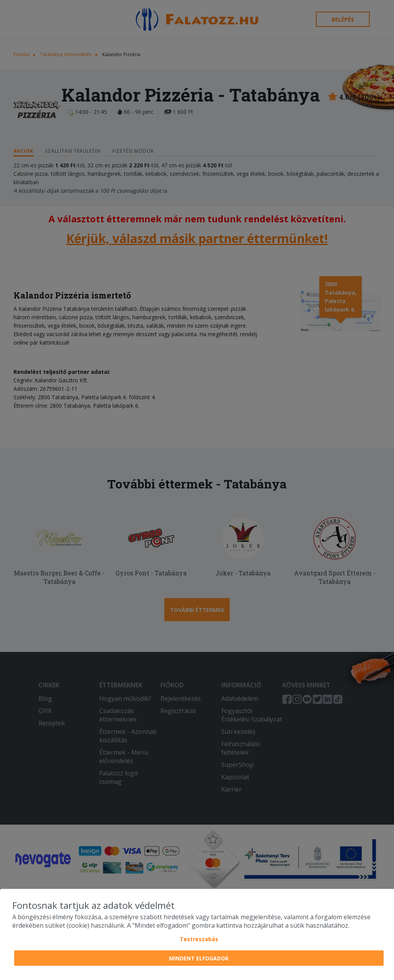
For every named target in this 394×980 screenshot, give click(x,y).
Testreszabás (199, 939)
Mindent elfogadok (199, 958)
